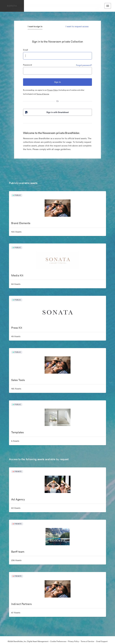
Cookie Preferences (58, 641)
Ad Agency (18, 499)
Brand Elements (21, 223)
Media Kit (17, 275)
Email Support (102, 641)
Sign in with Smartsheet (47, 112)
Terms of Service (43, 94)
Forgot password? (84, 65)
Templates (17, 432)
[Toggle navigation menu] (108, 6)
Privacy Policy (53, 90)
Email (25, 50)
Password (27, 65)
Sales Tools (18, 380)
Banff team (18, 552)
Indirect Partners (21, 604)
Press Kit (17, 328)
